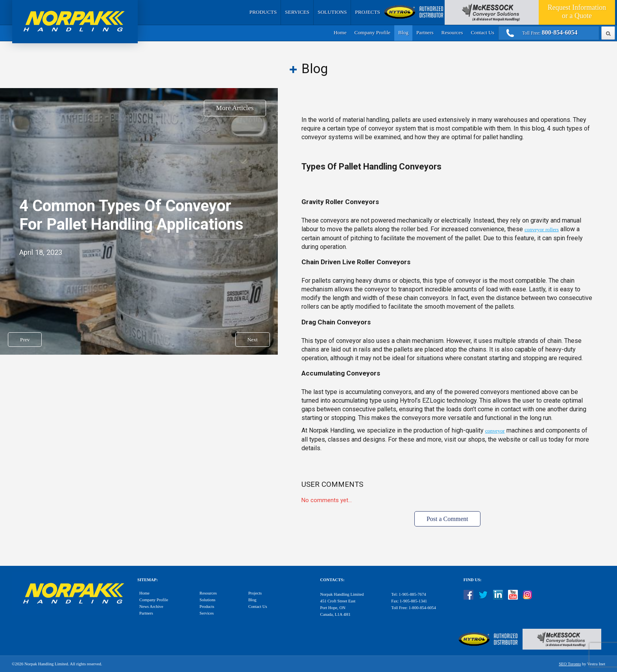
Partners (425, 32)
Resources (452, 32)
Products (263, 12)
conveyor (495, 431)
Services (297, 12)
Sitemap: (148, 580)
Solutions (332, 12)
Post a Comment (447, 519)
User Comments (332, 484)
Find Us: (473, 580)
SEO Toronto (570, 664)
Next (253, 340)
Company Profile (372, 32)
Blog (403, 32)
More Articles (235, 108)
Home (340, 32)
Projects (368, 12)
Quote (577, 12)
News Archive (151, 607)
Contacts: (333, 580)
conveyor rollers (542, 229)
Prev (25, 340)
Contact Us (482, 32)
